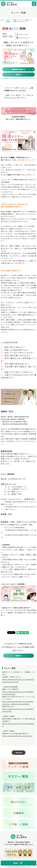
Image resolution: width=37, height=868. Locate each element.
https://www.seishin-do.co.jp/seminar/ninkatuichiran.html (18, 681)
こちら (12, 98)
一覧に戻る (18, 753)
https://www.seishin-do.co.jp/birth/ (17, 736)
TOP (2, 20)
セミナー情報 (8, 21)
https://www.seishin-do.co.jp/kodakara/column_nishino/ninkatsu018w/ (18, 703)
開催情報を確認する (18, 69)
